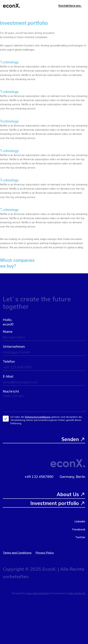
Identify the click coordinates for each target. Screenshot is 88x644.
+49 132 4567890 (39, 477)
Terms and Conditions (17, 553)
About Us (68, 494)
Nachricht (11, 391)
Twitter (80, 537)
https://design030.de (38, 593)
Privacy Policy (45, 553)
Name (8, 331)
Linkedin (80, 521)
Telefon (9, 361)
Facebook (79, 529)
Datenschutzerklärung (38, 417)
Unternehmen (14, 346)
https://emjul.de (77, 593)
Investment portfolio (55, 503)
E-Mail (8, 376)
